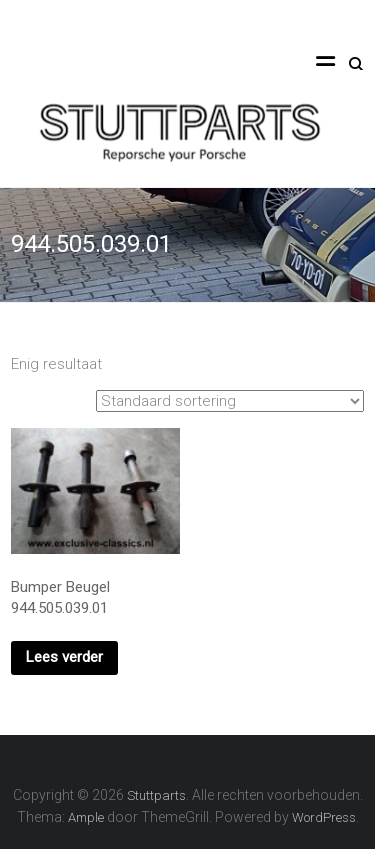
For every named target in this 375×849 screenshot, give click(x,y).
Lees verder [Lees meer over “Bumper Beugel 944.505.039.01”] (64, 657)
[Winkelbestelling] (230, 401)
